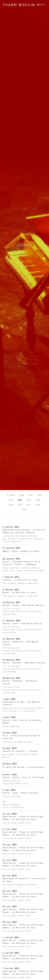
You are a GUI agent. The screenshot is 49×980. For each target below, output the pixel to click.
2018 (20, 505)
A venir (11, 495)
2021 (29, 500)
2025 (31, 495)
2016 (38, 505)
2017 (29, 505)
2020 (38, 500)
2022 (20, 500)
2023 (11, 500)
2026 (22, 495)
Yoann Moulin (19, 5)
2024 (40, 495)
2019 (11, 505)
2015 (24, 510)
